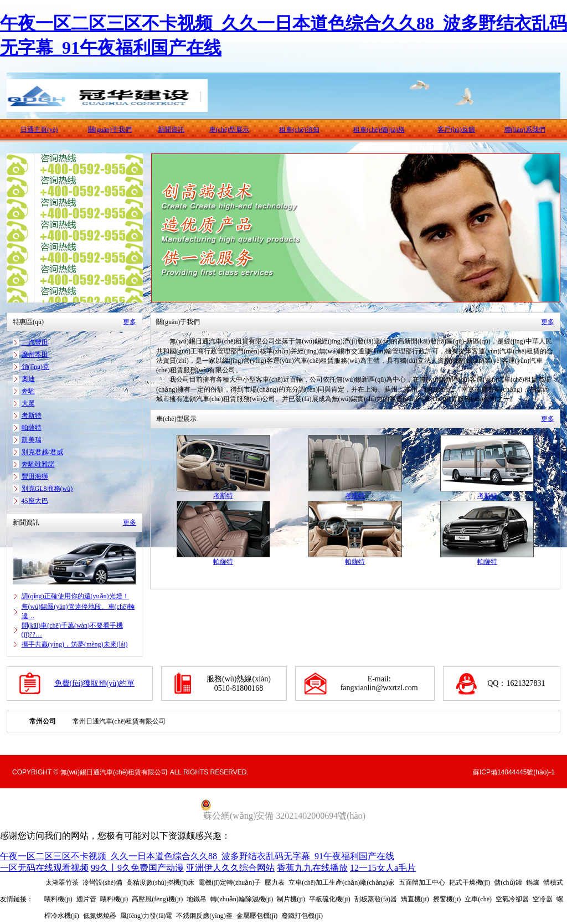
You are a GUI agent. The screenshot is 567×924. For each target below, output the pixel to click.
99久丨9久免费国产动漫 (137, 868)
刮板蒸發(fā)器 (376, 899)
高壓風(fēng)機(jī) (157, 899)
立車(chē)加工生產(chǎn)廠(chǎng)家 (341, 882)
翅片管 (86, 899)
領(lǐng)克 (35, 367)
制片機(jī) (291, 899)
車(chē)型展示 (230, 130)
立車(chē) (478, 899)
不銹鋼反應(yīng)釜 (204, 916)
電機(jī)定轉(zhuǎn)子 (230, 882)
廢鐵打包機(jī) (302, 916)
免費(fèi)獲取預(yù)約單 (94, 683)
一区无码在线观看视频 (44, 868)
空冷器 (543, 899)
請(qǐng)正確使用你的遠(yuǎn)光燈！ (75, 596)
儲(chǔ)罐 (508, 882)
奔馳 (28, 391)
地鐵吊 (197, 899)
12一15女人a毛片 (383, 868)
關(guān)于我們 (110, 130)
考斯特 (32, 415)
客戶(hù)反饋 (456, 130)
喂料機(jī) (114, 899)
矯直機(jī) (415, 899)
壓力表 (275, 882)
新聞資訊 (171, 130)
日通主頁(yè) (39, 130)
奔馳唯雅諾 (38, 464)
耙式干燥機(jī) (470, 882)
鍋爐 (533, 882)
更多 (130, 322)
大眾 (28, 403)
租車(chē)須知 (299, 130)
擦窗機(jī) (447, 899)
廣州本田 (35, 355)
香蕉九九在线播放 (312, 868)
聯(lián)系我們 (525, 130)
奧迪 (28, 379)
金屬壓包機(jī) (257, 916)
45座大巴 (35, 501)
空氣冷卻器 (512, 899)
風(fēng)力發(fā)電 (146, 916)
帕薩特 (32, 428)
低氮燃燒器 (100, 916)
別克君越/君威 (42, 452)
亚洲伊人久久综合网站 (230, 868)
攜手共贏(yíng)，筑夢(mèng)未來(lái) (75, 644)
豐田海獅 (35, 476)
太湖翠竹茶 (62, 882)
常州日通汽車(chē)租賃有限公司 (119, 721)
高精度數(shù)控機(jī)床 (160, 882)
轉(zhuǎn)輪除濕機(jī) (242, 899)
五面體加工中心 (422, 882)
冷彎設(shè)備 (102, 882)
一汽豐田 (35, 342)
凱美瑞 (32, 440)
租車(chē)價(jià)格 (379, 130)
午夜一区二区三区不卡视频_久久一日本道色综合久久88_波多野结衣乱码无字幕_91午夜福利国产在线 (197, 856)
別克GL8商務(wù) (47, 489)
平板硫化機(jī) (330, 899)
